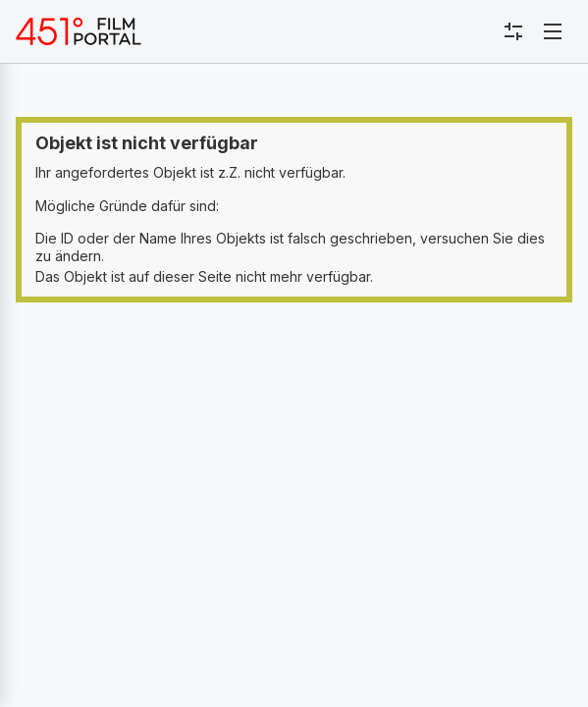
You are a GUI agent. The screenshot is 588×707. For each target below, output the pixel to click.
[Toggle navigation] (553, 31)
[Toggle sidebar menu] (513, 31)
